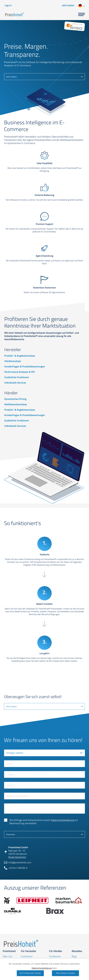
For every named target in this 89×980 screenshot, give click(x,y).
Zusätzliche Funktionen (17, 377)
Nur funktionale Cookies (30, 973)
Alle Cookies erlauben (65, 973)
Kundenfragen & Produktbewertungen (25, 367)
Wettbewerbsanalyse (16, 404)
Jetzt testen (68, 5)
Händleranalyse (13, 361)
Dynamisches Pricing (15, 399)
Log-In (8, 5)
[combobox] (81, 5)
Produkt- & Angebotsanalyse (20, 356)
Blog (74, 956)
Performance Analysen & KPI (20, 372)
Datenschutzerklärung (63, 820)
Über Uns (8, 956)
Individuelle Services (15, 383)
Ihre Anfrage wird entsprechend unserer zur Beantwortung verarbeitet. (44, 822)
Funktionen (27, 956)
